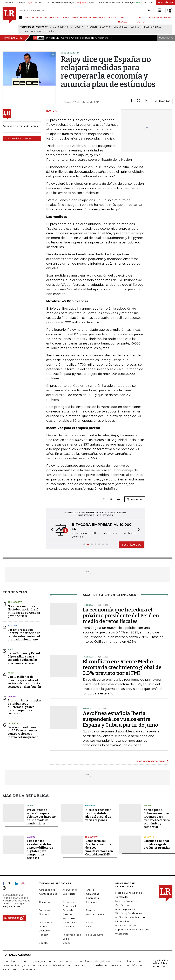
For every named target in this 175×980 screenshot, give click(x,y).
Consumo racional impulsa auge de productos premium (158, 844)
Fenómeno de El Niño (42, 31)
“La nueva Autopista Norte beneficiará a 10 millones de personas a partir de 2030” (24, 611)
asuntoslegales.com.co (15, 961)
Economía (92, 902)
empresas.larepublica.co (68, 961)
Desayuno (105, 27)
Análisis (90, 889)
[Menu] (21, 17)
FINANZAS (29, 18)
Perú (10, 649)
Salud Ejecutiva (95, 934)
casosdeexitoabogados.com (19, 965)
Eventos (91, 910)
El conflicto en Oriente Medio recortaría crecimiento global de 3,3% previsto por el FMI (122, 667)
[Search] (149, 10)
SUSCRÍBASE (166, 3)
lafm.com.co (139, 965)
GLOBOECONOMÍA (78, 18)
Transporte (15, 602)
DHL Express (121, 27)
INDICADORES (156, 18)
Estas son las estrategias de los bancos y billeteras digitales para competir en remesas (24, 707)
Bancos (12, 696)
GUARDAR (162, 101)
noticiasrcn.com (120, 965)
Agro (11, 673)
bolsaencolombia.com (128, 961)
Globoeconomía (95, 914)
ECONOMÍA (42, 18)
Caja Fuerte (69, 893)
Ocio (89, 926)
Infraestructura (70, 922)
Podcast (44, 934)
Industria (13, 626)
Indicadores (46, 922)
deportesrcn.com (31, 969)
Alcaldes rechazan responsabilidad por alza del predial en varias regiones (99, 814)
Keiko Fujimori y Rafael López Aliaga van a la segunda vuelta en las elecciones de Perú (24, 658)
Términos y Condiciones (129, 913)
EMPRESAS (54, 18)
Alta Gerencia (70, 889)
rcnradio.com (100, 965)
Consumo (149, 836)
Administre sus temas (18, 138)
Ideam (25, 31)
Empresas (44, 910)
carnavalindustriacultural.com (54, 965)
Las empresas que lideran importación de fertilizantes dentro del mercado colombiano (24, 635)
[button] (51, 530)
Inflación (92, 27)
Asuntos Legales (48, 893)
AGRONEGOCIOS (97, 18)
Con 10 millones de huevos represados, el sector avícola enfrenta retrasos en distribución (24, 682)
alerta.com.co (10, 969)
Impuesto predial (151, 27)
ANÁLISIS (112, 18)
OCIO (64, 18)
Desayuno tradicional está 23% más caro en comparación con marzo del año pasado (23, 732)
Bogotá (79, 27)
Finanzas (44, 914)
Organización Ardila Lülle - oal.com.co (160, 963)
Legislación (92, 836)
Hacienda (13, 723)
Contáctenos (123, 905)
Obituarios (68, 926)
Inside (89, 922)
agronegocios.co (41, 961)
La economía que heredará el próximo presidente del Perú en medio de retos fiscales (121, 616)
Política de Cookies (126, 925)
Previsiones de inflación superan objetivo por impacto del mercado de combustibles (41, 816)
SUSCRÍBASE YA (131, 545)
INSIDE (168, 18)
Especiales (68, 910)
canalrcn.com (82, 965)
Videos (66, 943)
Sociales (44, 943)
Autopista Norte (63, 27)
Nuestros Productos (126, 901)
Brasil (30, 805)
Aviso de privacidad (126, 909)
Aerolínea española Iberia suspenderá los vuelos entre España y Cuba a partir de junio (120, 719)
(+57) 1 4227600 (12, 906)
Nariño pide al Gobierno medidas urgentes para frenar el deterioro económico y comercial (157, 818)
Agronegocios (47, 889)
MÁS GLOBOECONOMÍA (151, 761)
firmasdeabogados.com (99, 961)
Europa (135, 27)
